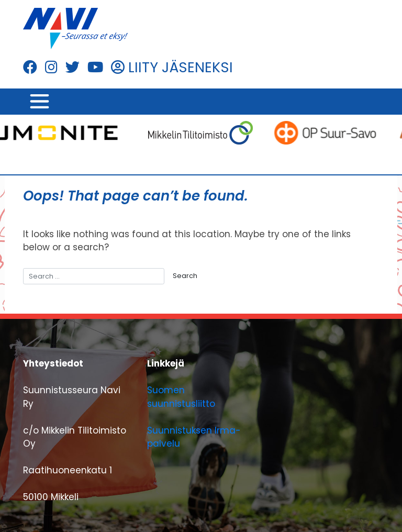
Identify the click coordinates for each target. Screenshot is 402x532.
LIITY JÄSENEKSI (172, 67)
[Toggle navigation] (39, 102)
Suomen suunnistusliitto (181, 397)
